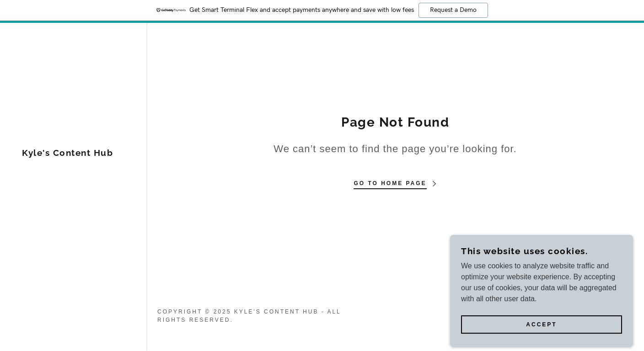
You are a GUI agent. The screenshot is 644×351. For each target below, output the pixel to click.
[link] (67, 153)
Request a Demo (453, 10)
